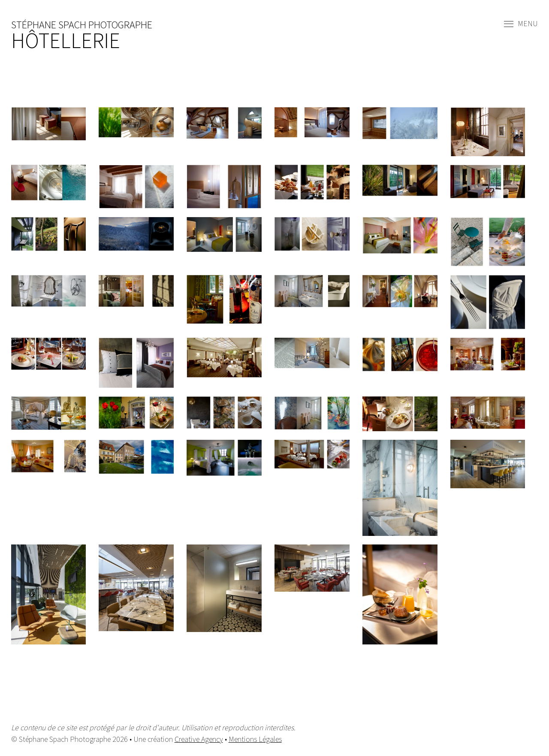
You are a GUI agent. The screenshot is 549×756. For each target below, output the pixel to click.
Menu (521, 24)
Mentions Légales (255, 739)
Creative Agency (199, 739)
